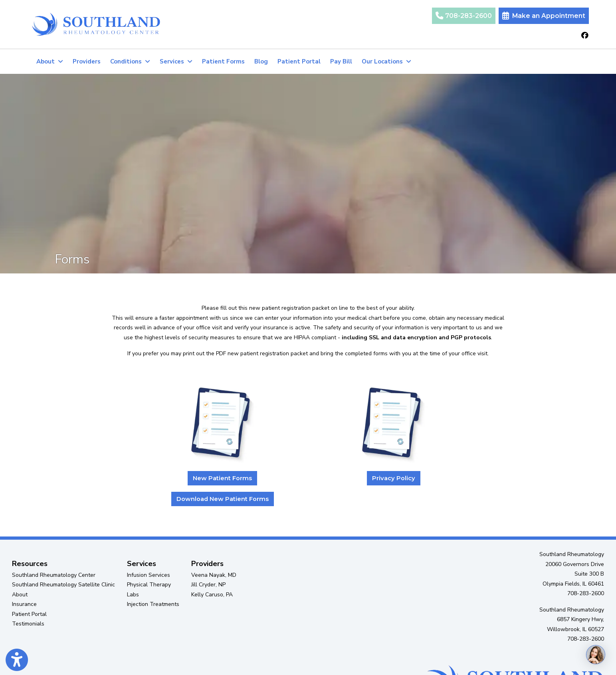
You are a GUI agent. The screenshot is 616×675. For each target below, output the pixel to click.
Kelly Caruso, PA (212, 595)
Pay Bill (341, 61)
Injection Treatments (153, 604)
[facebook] (585, 36)
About (20, 595)
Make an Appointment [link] (544, 16)
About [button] (50, 61)
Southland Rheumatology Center (54, 575)
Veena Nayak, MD (214, 575)
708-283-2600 (464, 16)
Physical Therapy (149, 585)
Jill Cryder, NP (208, 585)
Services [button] (176, 61)
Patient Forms (223, 61)
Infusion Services (149, 575)
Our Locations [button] (386, 61)
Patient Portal (301, 61)
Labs (133, 595)
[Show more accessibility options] (17, 660)
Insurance (24, 604)
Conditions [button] (130, 61)
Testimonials (28, 624)
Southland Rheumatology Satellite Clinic (63, 585)
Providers (87, 61)
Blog (261, 61)
